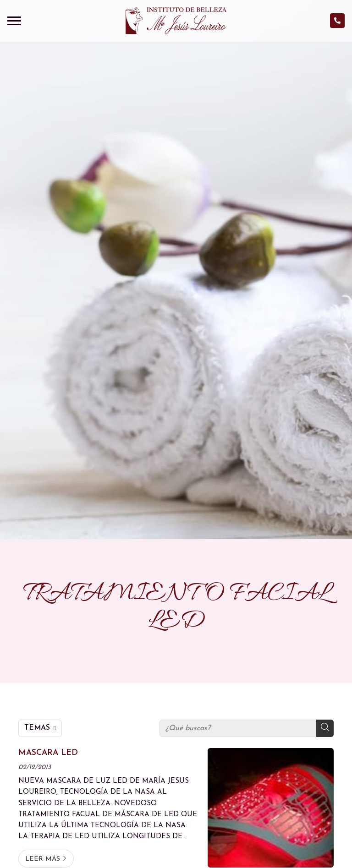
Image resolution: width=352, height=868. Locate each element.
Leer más (43, 859)
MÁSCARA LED (48, 753)
